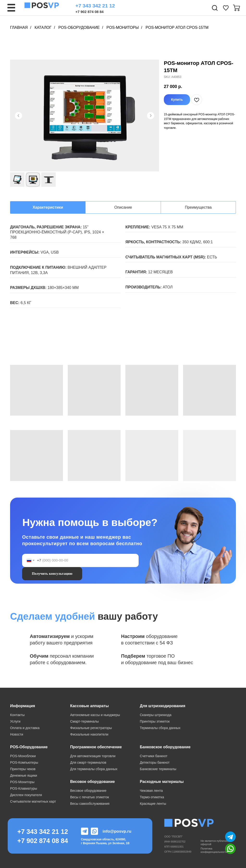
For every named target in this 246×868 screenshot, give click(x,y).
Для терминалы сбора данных (94, 769)
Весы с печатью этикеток (90, 797)
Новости (17, 734)
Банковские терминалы (158, 769)
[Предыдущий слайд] (18, 116)
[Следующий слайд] (151, 116)
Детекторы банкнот (155, 762)
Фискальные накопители (89, 734)
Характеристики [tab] (48, 207)
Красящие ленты (153, 804)
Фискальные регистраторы (91, 728)
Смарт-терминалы (84, 721)
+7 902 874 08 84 (89, 12)
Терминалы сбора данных (160, 728)
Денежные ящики (24, 775)
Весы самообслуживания (90, 804)
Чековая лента (151, 791)
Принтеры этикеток (155, 721)
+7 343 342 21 (39, 832)
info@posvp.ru (117, 831)
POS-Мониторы (123, 28)
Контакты (17, 715)
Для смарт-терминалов (88, 762)
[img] (226, 8)
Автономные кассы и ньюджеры (95, 715)
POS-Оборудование (79, 28)
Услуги (15, 721)
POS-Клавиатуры (24, 788)
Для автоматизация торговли (93, 756)
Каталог (43, 28)
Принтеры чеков (23, 769)
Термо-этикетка (152, 797)
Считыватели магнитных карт (33, 801)
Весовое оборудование (88, 791)
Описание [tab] (123, 207)
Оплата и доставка (25, 728)
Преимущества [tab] (198, 207)
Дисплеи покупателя (26, 795)
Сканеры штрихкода (156, 715)
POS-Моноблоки (23, 756)
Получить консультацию (52, 574)
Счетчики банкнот (154, 756)
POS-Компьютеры (24, 762)
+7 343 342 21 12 (95, 6)
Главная (19, 28)
